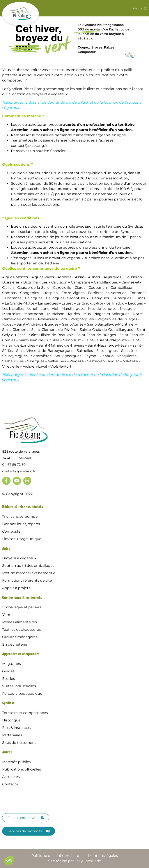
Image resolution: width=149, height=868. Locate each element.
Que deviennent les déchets (22, 597)
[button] (9, 861)
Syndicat (8, 703)
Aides (6, 548)
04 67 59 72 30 (14, 465)
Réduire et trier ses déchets (23, 507)
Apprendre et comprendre (21, 654)
